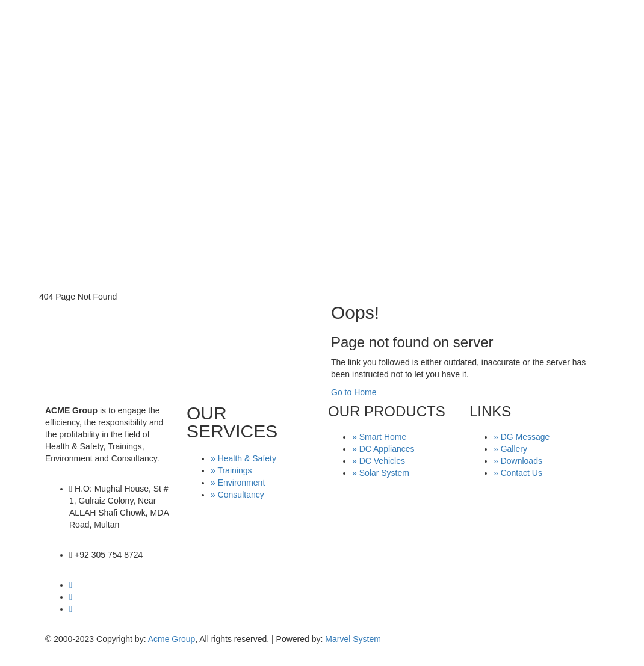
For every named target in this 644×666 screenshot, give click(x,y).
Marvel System (353, 639)
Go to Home (354, 392)
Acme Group (172, 639)
